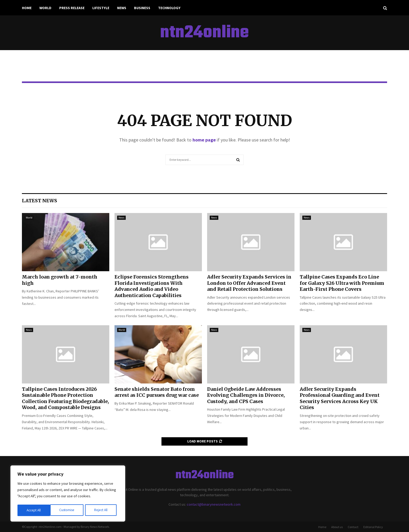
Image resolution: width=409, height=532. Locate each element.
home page (204, 140)
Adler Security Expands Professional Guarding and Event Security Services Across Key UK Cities (340, 398)
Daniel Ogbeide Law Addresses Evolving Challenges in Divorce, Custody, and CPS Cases (246, 395)
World (45, 8)
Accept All (102, 510)
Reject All (68, 510)
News (122, 8)
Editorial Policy (373, 527)
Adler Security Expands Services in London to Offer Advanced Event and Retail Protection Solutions (249, 283)
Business (142, 8)
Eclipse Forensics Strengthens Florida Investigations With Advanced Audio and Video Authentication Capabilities (152, 286)
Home (27, 8)
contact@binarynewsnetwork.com (214, 504)
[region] (68, 494)
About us (337, 527)
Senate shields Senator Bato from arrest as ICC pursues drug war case (157, 392)
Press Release (72, 8)
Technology (169, 8)
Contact (353, 527)
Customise (34, 510)
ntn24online (204, 33)
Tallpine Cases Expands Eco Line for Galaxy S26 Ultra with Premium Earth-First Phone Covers (342, 283)
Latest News (40, 201)
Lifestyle (101, 8)
